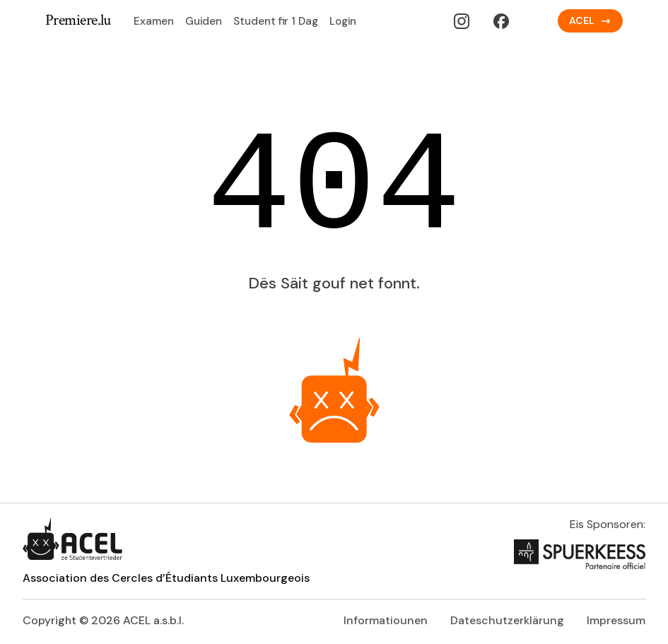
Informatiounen (386, 620)
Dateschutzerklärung (507, 620)
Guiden (204, 21)
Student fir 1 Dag (276, 21)
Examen (154, 21)
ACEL (590, 21)
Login (343, 21)
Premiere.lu (78, 21)
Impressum (616, 620)
